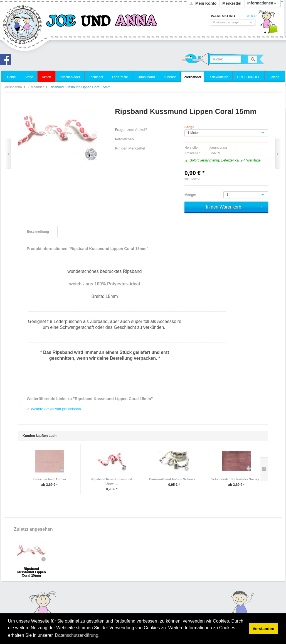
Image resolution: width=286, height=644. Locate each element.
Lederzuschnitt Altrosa (49, 479)
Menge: (190, 195)
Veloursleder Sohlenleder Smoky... (236, 479)
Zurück (8, 154)
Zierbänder (36, 87)
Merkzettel (232, 3)
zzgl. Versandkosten (216, 179)
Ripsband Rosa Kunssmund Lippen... (112, 481)
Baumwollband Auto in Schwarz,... (174, 479)
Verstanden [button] (263, 629)
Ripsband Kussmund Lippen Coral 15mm (31, 571)
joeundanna (23, 25)
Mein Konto (206, 3)
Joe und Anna (7, 61)
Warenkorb (268, 24)
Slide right (264, 469)
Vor (278, 154)
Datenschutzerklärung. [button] (77, 635)
